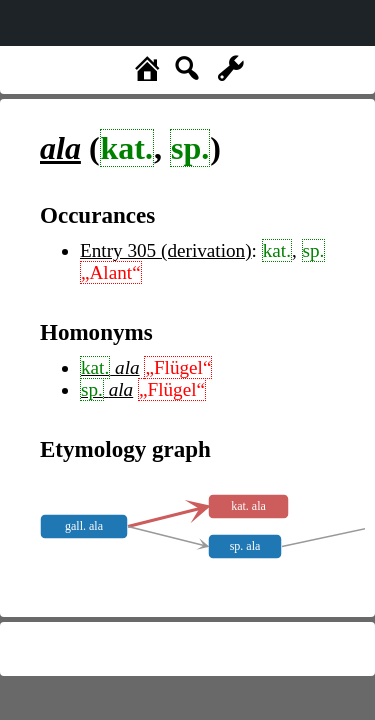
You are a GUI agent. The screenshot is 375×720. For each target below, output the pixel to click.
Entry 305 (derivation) (166, 250)
